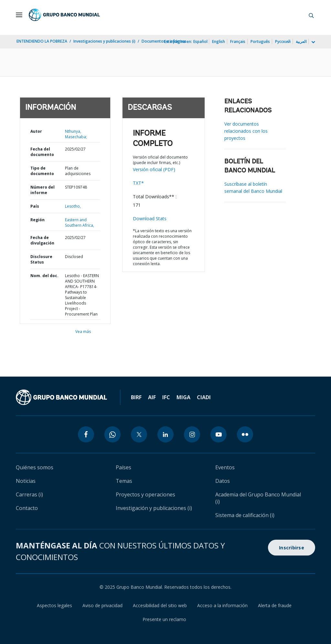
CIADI (204, 397)
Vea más (83, 332)
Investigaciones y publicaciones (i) (104, 41)
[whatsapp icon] (112, 434)
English (219, 42)
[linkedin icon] (165, 434)
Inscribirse (292, 548)
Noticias (26, 481)
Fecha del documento (42, 152)
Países (123, 467)
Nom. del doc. (44, 276)
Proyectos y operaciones (145, 494)
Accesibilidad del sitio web (160, 605)
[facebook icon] (86, 434)
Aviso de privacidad (102, 605)
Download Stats (150, 218)
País (35, 206)
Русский (283, 42)
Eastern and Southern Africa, (80, 223)
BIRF (136, 397)
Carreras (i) (29, 494)
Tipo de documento (42, 171)
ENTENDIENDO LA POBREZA (42, 41)
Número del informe (43, 190)
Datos (223, 481)
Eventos (225, 467)
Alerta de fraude (275, 605)
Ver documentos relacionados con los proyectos (246, 131)
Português (260, 42)
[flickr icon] (245, 434)
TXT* (138, 183)
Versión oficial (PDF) (154, 169)
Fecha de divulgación (42, 240)
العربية (301, 42)
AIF (152, 397)
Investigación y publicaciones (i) (154, 508)
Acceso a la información (222, 605)
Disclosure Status (41, 259)
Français (238, 42)
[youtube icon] (219, 434)
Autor (36, 131)
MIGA (183, 397)
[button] (311, 15)
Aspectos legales (54, 605)
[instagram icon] (192, 434)
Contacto (27, 508)
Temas (124, 481)
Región (37, 220)
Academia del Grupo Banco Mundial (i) (258, 498)
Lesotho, (73, 206)
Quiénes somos (35, 467)
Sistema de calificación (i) (245, 515)
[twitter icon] (139, 434)
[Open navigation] (19, 15)
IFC (166, 397)
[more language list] (313, 42)
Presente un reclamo (164, 619)
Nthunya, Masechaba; (76, 134)
